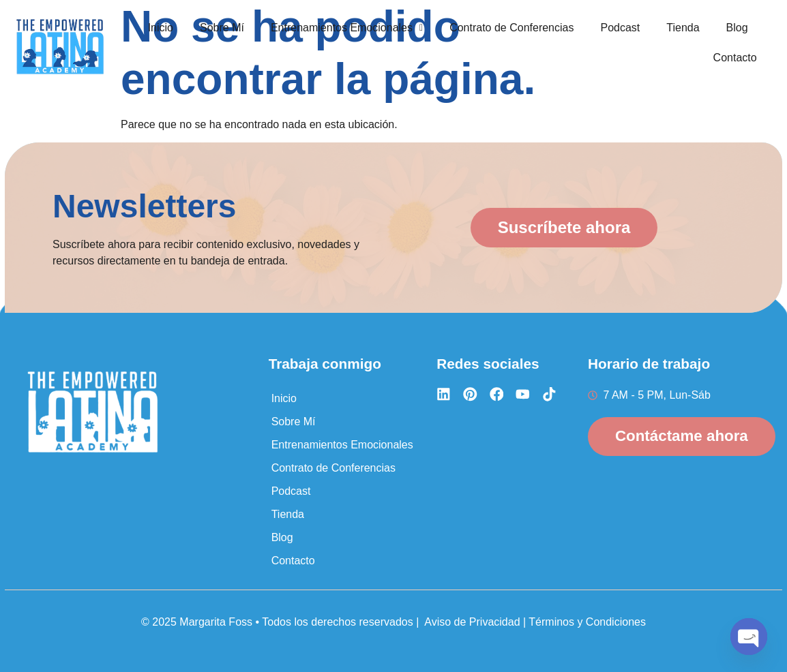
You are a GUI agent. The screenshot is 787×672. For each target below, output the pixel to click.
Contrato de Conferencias (511, 28)
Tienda (683, 28)
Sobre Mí (222, 28)
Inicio (161, 28)
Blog (737, 28)
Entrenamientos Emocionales (347, 28)
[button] (347, 28)
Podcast (620, 28)
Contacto (735, 56)
